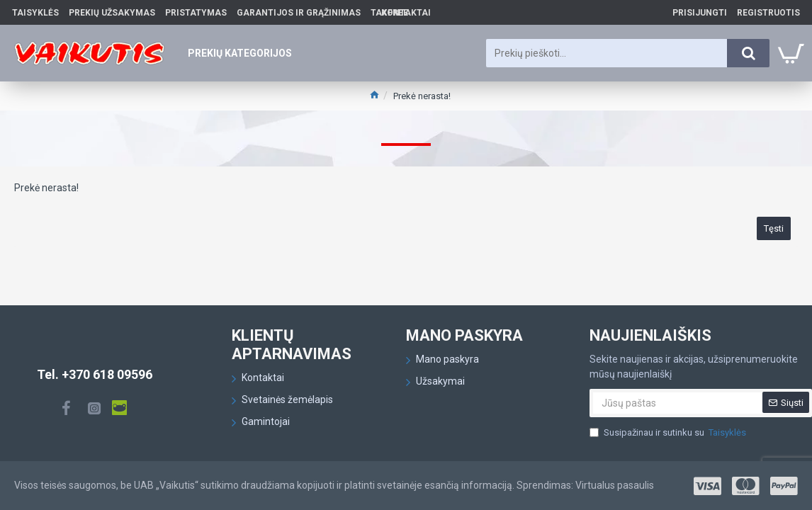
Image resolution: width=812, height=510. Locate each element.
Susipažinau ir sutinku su (669, 433)
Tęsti (774, 228)
